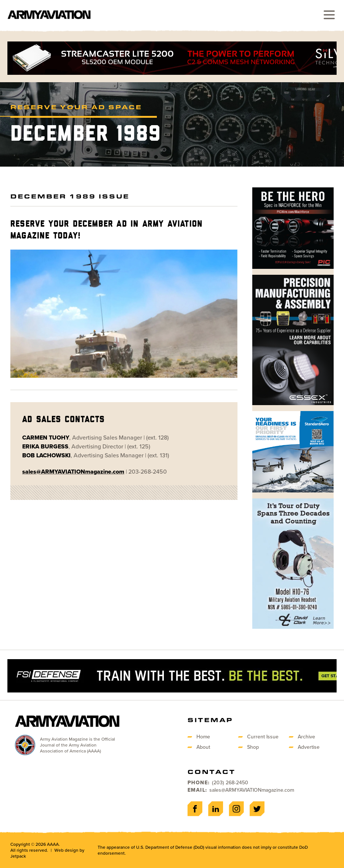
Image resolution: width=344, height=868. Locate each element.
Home (203, 737)
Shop (253, 747)
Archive (306, 737)
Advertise (309, 747)
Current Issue (263, 737)
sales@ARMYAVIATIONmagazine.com (252, 790)
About (203, 747)
